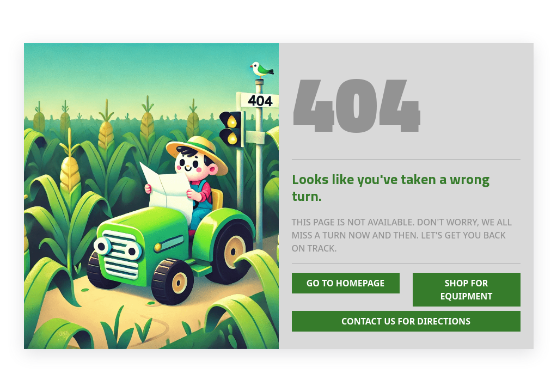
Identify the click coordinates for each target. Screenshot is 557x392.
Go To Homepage (346, 283)
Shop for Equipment (466, 290)
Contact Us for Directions (406, 321)
